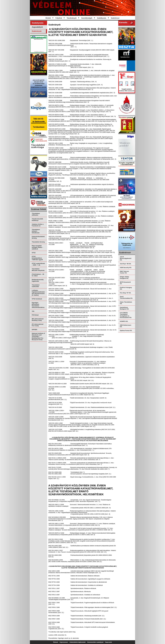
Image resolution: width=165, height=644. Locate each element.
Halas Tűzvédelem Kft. (126, 303)
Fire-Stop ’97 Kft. (125, 293)
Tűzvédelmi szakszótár (36, 286)
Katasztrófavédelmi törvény (38, 237)
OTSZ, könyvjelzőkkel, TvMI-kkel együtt (37, 258)
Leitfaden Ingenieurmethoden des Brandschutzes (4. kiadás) (38, 293)
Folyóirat (59, 18)
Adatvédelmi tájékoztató (78, 642)
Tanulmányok (72, 18)
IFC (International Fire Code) (38, 325)
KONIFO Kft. (124, 321)
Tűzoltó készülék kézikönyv (37, 220)
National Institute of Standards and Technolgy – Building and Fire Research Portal (38, 336)
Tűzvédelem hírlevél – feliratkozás (36, 231)
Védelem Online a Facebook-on (38, 225)
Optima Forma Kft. (126, 330)
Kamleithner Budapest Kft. (124, 308)
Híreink (48, 18)
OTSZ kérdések (37, 299)
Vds (33, 311)
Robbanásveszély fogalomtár (38, 280)
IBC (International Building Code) (38, 320)
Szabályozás (102, 18)
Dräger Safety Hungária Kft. (124, 278)
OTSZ (34, 253)
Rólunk (56, 642)
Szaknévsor (115, 18)
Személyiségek (87, 18)
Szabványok (37, 31)
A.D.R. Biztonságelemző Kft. (126, 258)
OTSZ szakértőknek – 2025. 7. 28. (38, 264)
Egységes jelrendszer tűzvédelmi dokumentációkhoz (38, 305)
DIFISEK (35, 330)
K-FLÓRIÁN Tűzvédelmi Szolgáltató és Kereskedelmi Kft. (126, 315)
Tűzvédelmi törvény (38, 242)
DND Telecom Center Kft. (124, 272)
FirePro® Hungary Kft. (126, 288)
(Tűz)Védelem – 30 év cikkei (38, 275)
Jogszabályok (37, 27)
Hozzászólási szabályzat (95, 642)
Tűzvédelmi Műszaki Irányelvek (38, 270)
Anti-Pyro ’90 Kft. (126, 264)
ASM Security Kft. (126, 268)
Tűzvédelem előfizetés (36, 214)
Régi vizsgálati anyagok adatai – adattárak (37, 247)
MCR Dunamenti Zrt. (125, 283)
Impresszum (64, 642)
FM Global (35, 315)
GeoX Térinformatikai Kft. (126, 297)
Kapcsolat (108, 642)
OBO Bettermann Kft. (126, 326)
